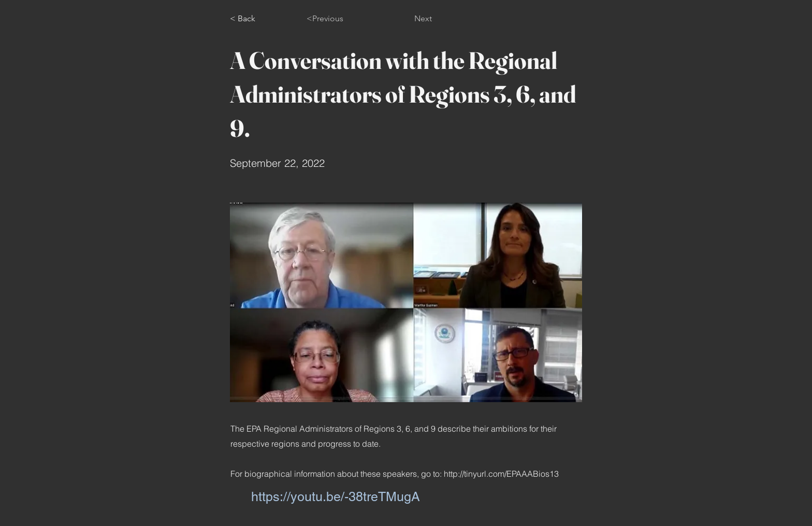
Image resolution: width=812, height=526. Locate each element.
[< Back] (264, 19)
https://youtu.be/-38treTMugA (336, 497)
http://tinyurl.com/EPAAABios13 (501, 474)
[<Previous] (341, 19)
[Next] (406, 19)
